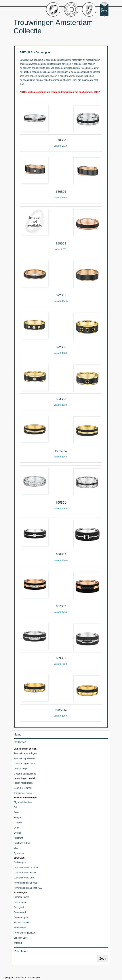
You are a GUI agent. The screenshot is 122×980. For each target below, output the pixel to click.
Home (18, 734)
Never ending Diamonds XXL (28, 888)
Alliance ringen (21, 769)
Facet (16, 812)
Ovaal (17, 828)
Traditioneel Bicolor (23, 793)
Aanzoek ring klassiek (24, 758)
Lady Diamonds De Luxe (26, 868)
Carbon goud (20, 862)
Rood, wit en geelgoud (25, 933)
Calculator (20, 951)
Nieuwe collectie (22, 923)
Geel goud (19, 907)
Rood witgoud (20, 928)
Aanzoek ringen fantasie (25, 764)
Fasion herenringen (23, 783)
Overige (18, 833)
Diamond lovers (21, 897)
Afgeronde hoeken (23, 802)
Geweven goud (21, 917)
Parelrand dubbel (22, 843)
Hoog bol (18, 818)
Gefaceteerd (20, 912)
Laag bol (18, 823)
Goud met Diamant (23, 788)
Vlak (16, 848)
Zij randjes (19, 853)
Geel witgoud (20, 902)
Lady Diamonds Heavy (25, 873)
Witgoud (18, 943)
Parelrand (18, 838)
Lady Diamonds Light (24, 878)
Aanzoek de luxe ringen (25, 753)
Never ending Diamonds (25, 883)
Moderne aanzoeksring (25, 774)
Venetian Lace (21, 938)
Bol (15, 807)
